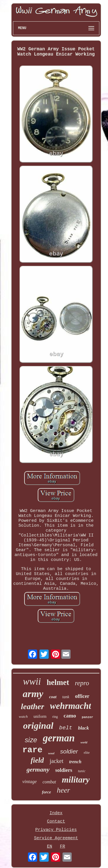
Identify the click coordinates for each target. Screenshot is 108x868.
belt (66, 728)
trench (75, 762)
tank (66, 697)
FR (62, 847)
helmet (58, 682)
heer (63, 790)
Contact (56, 822)
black (84, 728)
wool (51, 753)
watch (23, 716)
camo (70, 716)
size (31, 740)
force (47, 792)
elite (87, 753)
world (84, 742)
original (38, 726)
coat (53, 697)
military (76, 780)
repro (82, 683)
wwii (32, 682)
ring (55, 717)
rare (33, 750)
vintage (30, 782)
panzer (88, 717)
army (33, 694)
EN (50, 847)
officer (82, 696)
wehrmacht (70, 706)
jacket (56, 761)
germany (38, 769)
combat (49, 782)
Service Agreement (56, 838)
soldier (69, 751)
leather (33, 706)
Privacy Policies (56, 830)
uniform (40, 716)
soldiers (64, 770)
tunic (82, 771)
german (59, 738)
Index (56, 813)
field (37, 760)
